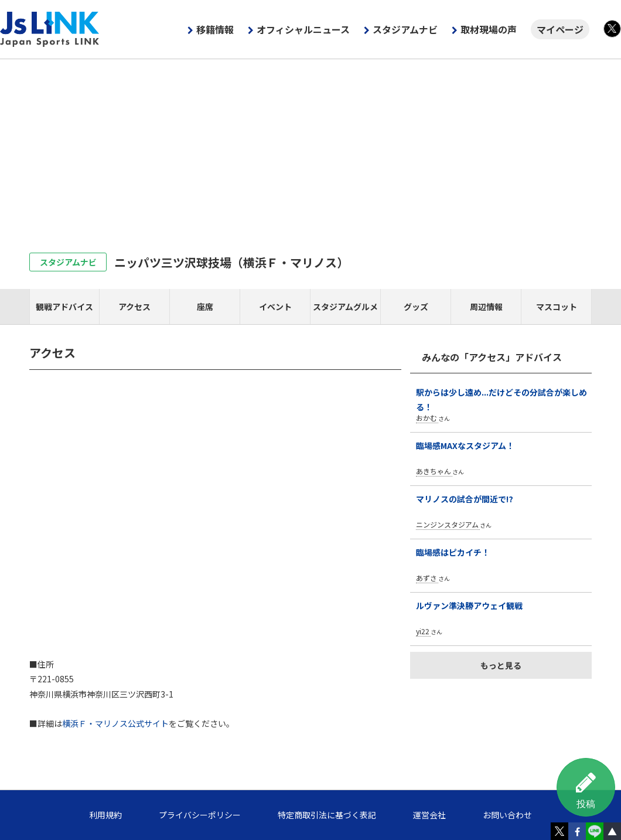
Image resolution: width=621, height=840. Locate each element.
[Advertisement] (310, 147)
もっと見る (501, 665)
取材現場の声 (489, 29)
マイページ (560, 29)
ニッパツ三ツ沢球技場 (231, 262)
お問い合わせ (507, 815)
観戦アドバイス (64, 307)
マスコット (557, 307)
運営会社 (429, 815)
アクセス (134, 307)
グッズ (416, 307)
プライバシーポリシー (200, 815)
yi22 (423, 631)
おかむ (426, 418)
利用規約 (105, 815)
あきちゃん (434, 471)
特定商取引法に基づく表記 (327, 815)
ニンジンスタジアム (447, 524)
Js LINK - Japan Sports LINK (50, 29)
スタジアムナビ (405, 29)
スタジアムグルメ (345, 307)
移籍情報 (215, 29)
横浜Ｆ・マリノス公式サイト (115, 723)
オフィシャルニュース (303, 29)
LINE (595, 831)
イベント (275, 307)
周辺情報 (486, 307)
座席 (205, 307)
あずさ (426, 578)
